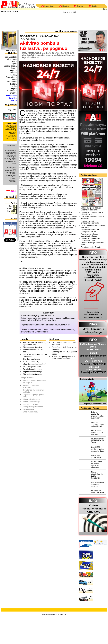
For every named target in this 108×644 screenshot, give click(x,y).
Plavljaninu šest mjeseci (33, 374)
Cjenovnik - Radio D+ (93, 317)
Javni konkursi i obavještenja (93, 331)
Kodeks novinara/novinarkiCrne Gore (94, 509)
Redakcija (80, 6)
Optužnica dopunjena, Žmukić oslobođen (35, 355)
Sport (14, 64)
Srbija (14, 61)
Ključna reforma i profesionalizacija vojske (90, 222)
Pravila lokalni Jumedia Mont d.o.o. (93, 276)
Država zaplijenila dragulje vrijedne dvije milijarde (91, 209)
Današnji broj (11, 57)
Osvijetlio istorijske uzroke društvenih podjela (91, 239)
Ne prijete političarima (32, 367)
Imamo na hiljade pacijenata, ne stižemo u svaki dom (64, 357)
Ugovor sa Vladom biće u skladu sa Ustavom (93, 226)
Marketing (66, 6)
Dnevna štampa (49, 6)
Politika (13, 75)
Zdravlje (13, 98)
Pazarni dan (11, 95)
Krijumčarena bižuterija (32, 372)
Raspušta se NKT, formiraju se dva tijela (64, 348)
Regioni (13, 70)
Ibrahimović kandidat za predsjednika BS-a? (90, 231)
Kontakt (94, 6)
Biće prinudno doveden (32, 347)
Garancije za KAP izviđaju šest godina (64, 353)
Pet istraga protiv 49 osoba (91, 247)
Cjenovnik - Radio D (93, 280)
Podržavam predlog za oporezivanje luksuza (89, 235)
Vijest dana (12, 59)
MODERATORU (62, 325)
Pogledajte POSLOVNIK (93, 364)
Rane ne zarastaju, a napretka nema (92, 244)
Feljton (14, 88)
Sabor (14, 68)
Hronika (13, 86)
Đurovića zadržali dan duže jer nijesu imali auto (35, 344)
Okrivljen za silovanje (32, 359)
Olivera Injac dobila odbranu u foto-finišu (64, 344)
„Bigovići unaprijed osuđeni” (34, 364)
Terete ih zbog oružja (32, 362)
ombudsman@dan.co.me (93, 356)
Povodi (13, 73)
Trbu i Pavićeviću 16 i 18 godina (33, 351)
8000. (103, 50)
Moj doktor (12, 82)
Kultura (13, 84)
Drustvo (13, 93)
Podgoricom (11, 77)
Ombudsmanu (41, 332)
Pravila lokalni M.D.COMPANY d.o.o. (93, 313)
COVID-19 (12, 101)
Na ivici (13, 79)
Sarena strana (10, 66)
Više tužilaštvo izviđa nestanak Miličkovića (92, 218)
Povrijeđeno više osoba (32, 369)
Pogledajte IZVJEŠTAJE (93, 372)
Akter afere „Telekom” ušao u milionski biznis (92, 213)
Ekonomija (12, 91)
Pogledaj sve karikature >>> (95, 404)
